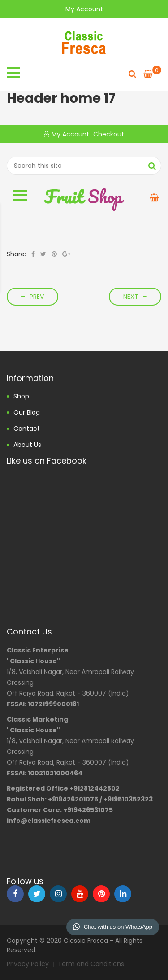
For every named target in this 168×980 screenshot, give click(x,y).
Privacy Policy (28, 964)
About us (27, 445)
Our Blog (27, 412)
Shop (21, 396)
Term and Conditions (91, 964)
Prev (37, 297)
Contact (27, 429)
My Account (84, 9)
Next (131, 297)
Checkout (108, 134)
